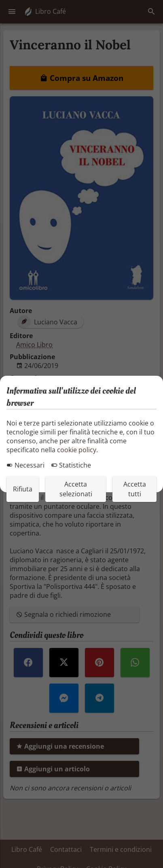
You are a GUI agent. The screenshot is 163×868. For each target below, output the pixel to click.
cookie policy (77, 450)
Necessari (25, 465)
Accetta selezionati (76, 489)
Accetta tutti (135, 489)
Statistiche (71, 465)
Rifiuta (23, 489)
